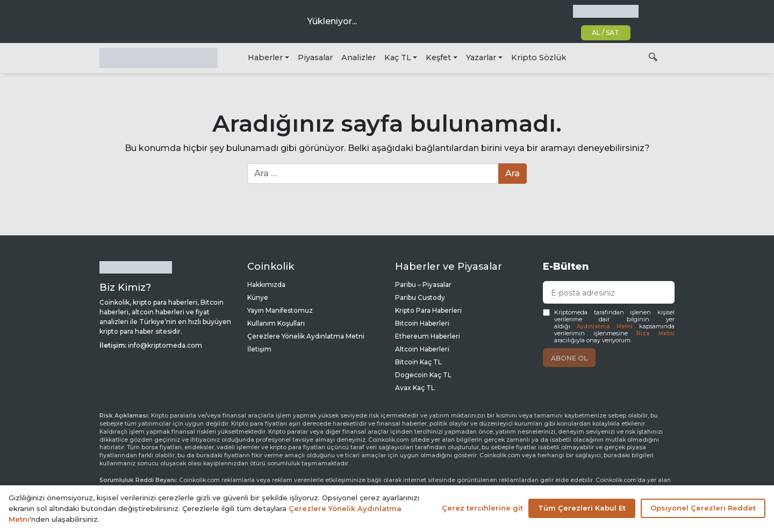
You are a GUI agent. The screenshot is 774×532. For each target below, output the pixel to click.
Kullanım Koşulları (276, 323)
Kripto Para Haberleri (428, 310)
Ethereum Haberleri (428, 336)
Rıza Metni (655, 333)
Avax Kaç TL (415, 388)
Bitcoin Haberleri (422, 323)
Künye (258, 297)
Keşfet (438, 57)
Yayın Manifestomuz (280, 310)
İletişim (259, 349)
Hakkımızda (266, 285)
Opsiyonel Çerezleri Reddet (703, 508)
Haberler (265, 57)
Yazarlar (481, 57)
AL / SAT (605, 33)
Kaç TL (398, 57)
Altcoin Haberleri (422, 349)
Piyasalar (315, 57)
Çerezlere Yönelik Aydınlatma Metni (306, 336)
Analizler (359, 57)
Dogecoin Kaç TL (423, 375)
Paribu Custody (420, 297)
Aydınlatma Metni (605, 326)
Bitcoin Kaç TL (418, 362)
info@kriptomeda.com (165, 345)
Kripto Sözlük (539, 57)
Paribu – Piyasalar (423, 285)
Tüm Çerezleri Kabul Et (582, 508)
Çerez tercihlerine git (482, 508)
